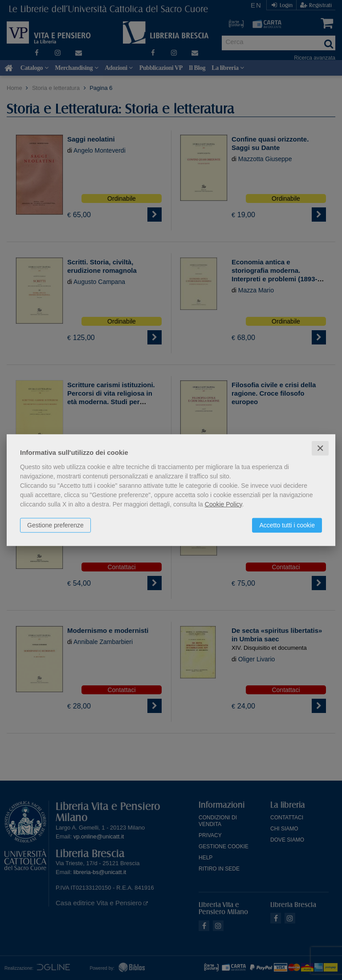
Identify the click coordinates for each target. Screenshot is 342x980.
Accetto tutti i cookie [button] (287, 525)
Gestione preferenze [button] (55, 525)
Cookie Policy (224, 504)
